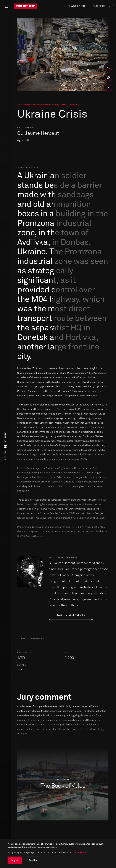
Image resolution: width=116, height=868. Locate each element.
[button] (5, 446)
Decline (33, 860)
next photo (102, 6)
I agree (15, 860)
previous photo (74, 6)
